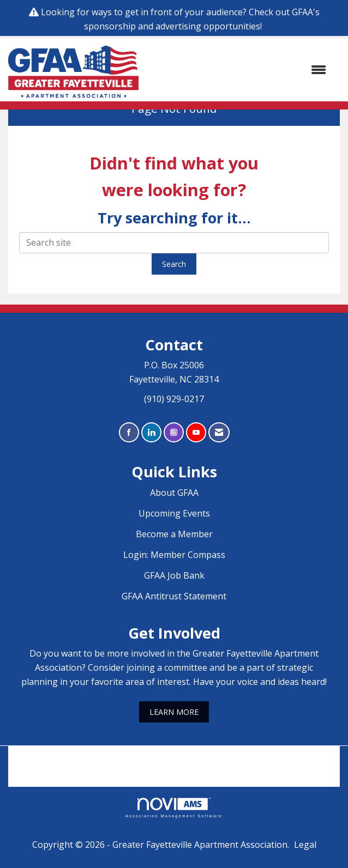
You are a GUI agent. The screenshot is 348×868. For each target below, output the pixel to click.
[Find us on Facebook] (129, 432)
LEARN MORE (174, 712)
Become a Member (174, 534)
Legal (305, 845)
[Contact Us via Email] (219, 432)
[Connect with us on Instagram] (174, 432)
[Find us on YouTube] (196, 432)
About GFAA (174, 493)
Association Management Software (174, 808)
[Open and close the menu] (238, 70)
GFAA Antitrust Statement (174, 596)
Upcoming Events (174, 513)
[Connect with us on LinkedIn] (151, 432)
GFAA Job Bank (174, 575)
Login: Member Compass (174, 555)
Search (174, 264)
